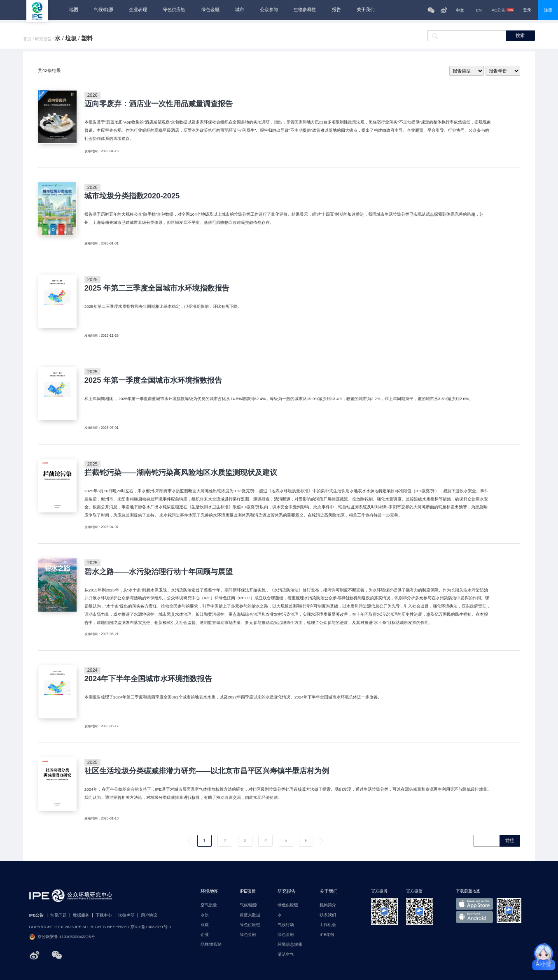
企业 (205, 935)
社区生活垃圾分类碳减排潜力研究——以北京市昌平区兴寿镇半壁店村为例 (207, 771)
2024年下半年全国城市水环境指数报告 (148, 679)
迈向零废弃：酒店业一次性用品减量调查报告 (159, 104)
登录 (527, 10)
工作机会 (328, 925)
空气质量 (209, 905)
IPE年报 (327, 935)
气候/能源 (104, 10)
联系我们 (328, 915)
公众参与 (269, 10)
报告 (336, 10)
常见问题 (58, 915)
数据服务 (81, 915)
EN (479, 10)
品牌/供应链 (211, 945)
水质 (205, 915)
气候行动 (286, 925)
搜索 (520, 35)
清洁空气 (286, 954)
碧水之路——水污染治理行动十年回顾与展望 (159, 572)
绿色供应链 (174, 10)
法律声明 (126, 915)
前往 (510, 840)
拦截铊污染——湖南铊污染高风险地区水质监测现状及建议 (181, 473)
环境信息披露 (290, 945)
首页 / (29, 39)
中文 (460, 10)
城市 (240, 10)
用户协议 (149, 915)
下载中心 (104, 915)
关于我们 (366, 10)
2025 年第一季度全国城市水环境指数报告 (153, 380)
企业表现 (138, 10)
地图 (74, 10)
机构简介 (328, 905)
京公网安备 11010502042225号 (62, 937)
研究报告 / (45, 39)
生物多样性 (305, 10)
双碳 (205, 925)
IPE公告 (502, 10)
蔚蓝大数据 (250, 915)
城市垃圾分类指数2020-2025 (132, 196)
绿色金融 (210, 10)
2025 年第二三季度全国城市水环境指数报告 (157, 288)
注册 (548, 10)
